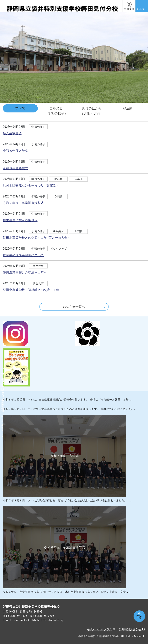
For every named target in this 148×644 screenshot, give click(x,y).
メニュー (142, 9)
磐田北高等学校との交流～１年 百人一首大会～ (37, 238)
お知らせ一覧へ (84, 307)
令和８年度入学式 (16, 151)
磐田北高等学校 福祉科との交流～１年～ (33, 290)
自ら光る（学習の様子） (56, 111)
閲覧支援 (129, 9)
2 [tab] (74, 100)
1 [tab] (69, 100)
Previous (65, 100)
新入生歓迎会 (12, 133)
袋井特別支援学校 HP (132, 629)
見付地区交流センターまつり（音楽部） (31, 185)
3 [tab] (79, 100)
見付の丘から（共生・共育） (92, 111)
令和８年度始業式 (16, 168)
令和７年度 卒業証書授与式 (23, 203)
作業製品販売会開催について (23, 255)
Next (83, 100)
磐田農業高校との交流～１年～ (25, 272)
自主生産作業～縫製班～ (20, 220)
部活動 (128, 108)
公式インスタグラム (101, 629)
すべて (20, 108)
